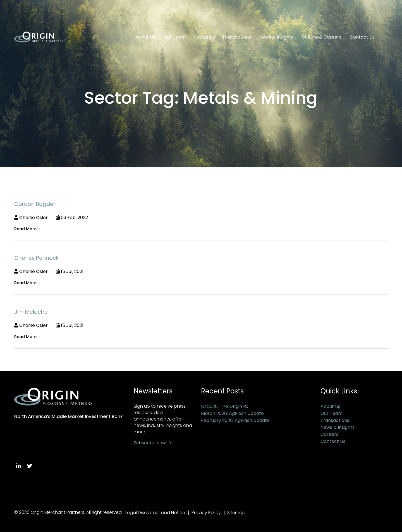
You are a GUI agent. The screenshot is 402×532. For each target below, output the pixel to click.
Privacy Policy (206, 513)
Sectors (203, 37)
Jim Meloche (31, 312)
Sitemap (236, 513)
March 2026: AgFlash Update (232, 413)
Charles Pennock (36, 258)
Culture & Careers (322, 37)
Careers (329, 434)
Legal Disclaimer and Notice (155, 513)
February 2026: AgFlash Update (235, 420)
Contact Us (362, 37)
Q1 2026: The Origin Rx (225, 406)
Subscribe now (150, 443)
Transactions (237, 37)
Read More (25, 229)
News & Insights (276, 37)
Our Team (175, 37)
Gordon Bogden (35, 204)
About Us (145, 37)
